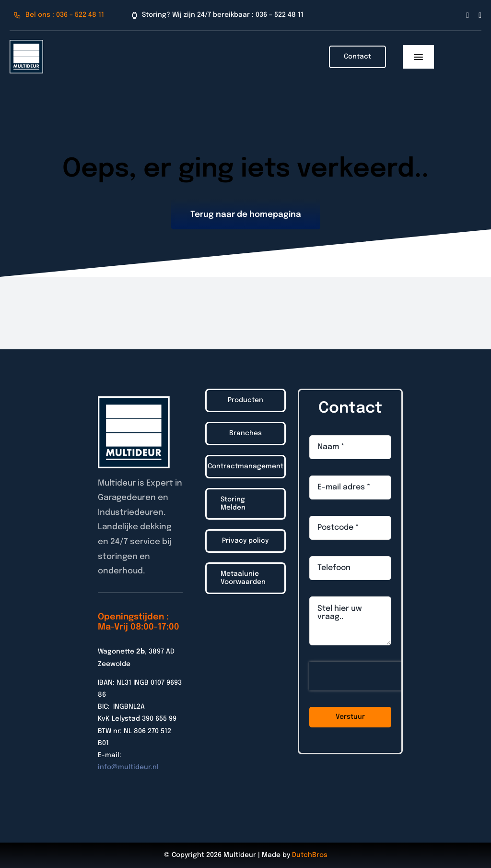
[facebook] (468, 15)
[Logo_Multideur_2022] (26, 44)
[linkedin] (480, 15)
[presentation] (371, 676)
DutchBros (310, 855)
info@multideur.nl (128, 767)
